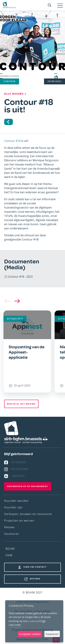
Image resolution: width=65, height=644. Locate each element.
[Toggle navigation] (60, 6)
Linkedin (18, 476)
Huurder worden (16, 501)
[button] (16, 301)
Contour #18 (12, 141)
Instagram (19, 469)
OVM (9, 555)
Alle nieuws (16, 94)
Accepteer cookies (30, 634)
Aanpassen (52, 634)
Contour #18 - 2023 (20, 277)
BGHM (10, 549)
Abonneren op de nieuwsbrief (28, 486)
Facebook (19, 462)
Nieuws (9, 527)
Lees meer (15, 625)
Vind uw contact (35, 567)
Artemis (35, 579)
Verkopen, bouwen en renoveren (28, 514)
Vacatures (12, 534)
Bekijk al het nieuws (21, 404)
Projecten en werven (19, 521)
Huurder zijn (13, 507)
